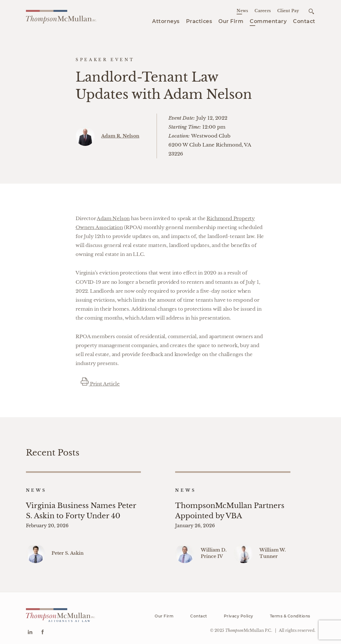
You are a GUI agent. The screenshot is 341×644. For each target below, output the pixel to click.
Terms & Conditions (290, 612)
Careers (263, 11)
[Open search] (311, 11)
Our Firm (231, 21)
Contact (304, 21)
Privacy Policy (239, 612)
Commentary (268, 21)
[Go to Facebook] (42, 628)
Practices (199, 21)
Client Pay (288, 11)
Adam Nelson (113, 218)
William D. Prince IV (214, 549)
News (242, 11)
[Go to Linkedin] (30, 628)
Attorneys (166, 21)
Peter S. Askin (68, 549)
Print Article (100, 384)
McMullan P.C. (249, 626)
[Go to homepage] (61, 17)
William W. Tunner (273, 549)
